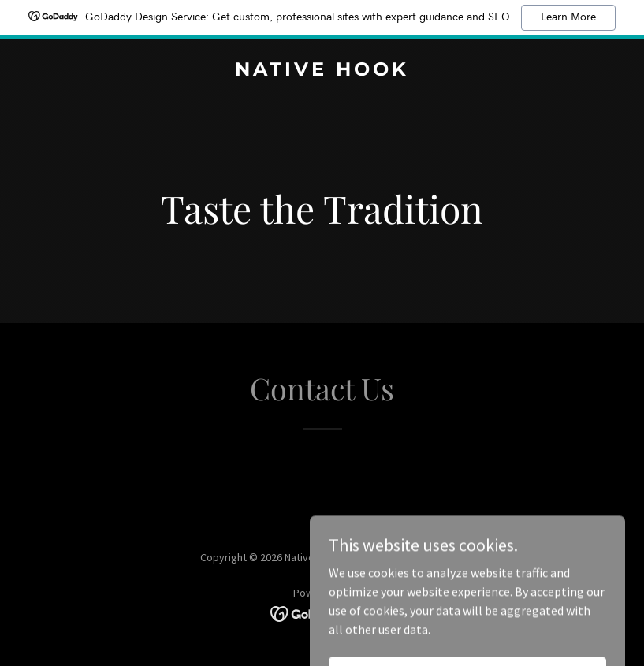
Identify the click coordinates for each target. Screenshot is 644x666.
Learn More (568, 17)
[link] (322, 71)
